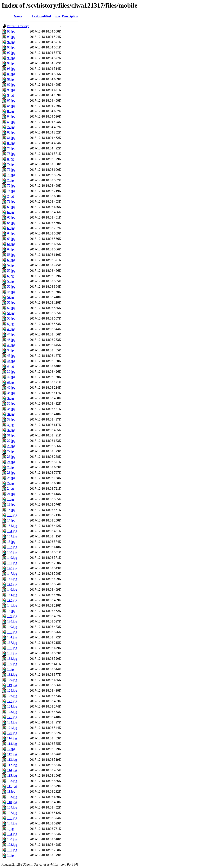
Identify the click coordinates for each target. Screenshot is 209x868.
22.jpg (11, 483)
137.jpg (12, 643)
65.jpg (11, 228)
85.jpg (11, 111)
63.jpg (11, 239)
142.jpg (12, 600)
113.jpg (12, 760)
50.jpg (11, 318)
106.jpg (12, 818)
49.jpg (11, 329)
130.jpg (12, 664)
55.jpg (11, 302)
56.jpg (11, 287)
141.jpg (12, 605)
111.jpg (12, 786)
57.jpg (11, 271)
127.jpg (12, 701)
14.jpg (11, 611)
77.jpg (11, 148)
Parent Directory (18, 26)
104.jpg (12, 834)
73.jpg (11, 180)
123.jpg (12, 712)
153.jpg (12, 536)
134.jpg (12, 637)
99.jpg (11, 37)
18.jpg (11, 510)
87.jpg (11, 100)
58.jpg (11, 255)
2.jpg (10, 488)
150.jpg (12, 552)
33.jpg (11, 419)
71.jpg (11, 201)
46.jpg (11, 292)
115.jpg (12, 775)
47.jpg (11, 334)
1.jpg (10, 829)
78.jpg (11, 154)
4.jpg (10, 366)
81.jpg (11, 138)
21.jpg (11, 494)
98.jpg (11, 31)
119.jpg (12, 685)
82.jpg (11, 132)
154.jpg (12, 531)
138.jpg (12, 621)
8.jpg (10, 159)
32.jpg (11, 430)
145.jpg (12, 579)
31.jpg (11, 435)
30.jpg (11, 350)
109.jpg (12, 807)
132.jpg (12, 675)
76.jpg (11, 170)
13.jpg (11, 669)
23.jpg (11, 473)
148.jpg (12, 568)
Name (18, 16)
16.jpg (11, 499)
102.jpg (12, 845)
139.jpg (12, 616)
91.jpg (11, 79)
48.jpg (11, 340)
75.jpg (11, 186)
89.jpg (11, 85)
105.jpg (12, 823)
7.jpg (10, 196)
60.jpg (11, 260)
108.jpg (12, 797)
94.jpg (11, 63)
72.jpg (11, 127)
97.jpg (11, 53)
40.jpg (11, 387)
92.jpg (11, 42)
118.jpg (12, 744)
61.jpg (11, 244)
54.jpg (11, 297)
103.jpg (12, 781)
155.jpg (12, 526)
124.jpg (12, 706)
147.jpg (12, 574)
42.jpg (11, 377)
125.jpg (12, 717)
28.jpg (11, 457)
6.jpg (10, 276)
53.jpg (11, 281)
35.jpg (11, 409)
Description (70, 16)
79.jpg (11, 164)
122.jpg (12, 722)
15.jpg (11, 542)
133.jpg (12, 659)
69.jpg (11, 207)
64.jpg (11, 233)
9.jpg (10, 95)
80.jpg (11, 143)
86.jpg (11, 74)
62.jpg (11, 249)
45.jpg (11, 356)
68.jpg (11, 217)
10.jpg (11, 855)
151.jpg (12, 563)
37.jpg (11, 398)
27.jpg (11, 441)
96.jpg (11, 47)
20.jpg (11, 467)
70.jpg (11, 175)
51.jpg (11, 313)
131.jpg (12, 653)
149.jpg (12, 558)
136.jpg (12, 648)
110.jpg (12, 802)
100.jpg (12, 839)
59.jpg (11, 265)
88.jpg (11, 106)
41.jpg (11, 382)
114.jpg (12, 770)
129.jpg (12, 680)
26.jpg (11, 446)
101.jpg (12, 850)
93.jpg (11, 69)
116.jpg (12, 738)
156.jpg (12, 515)
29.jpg (11, 451)
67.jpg (11, 212)
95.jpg (11, 58)
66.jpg (11, 223)
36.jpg (11, 403)
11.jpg (11, 791)
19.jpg (11, 504)
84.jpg (11, 116)
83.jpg (11, 122)
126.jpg (12, 696)
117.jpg (12, 754)
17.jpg (11, 520)
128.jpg (12, 690)
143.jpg (12, 584)
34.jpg (11, 414)
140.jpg (12, 627)
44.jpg (11, 361)
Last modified (41, 16)
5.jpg (10, 324)
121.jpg (12, 728)
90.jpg (11, 90)
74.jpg (11, 191)
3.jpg (10, 425)
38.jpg (11, 393)
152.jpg (12, 547)
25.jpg (11, 478)
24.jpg (11, 462)
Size (58, 16)
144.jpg (12, 595)
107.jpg (12, 813)
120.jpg (12, 733)
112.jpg (12, 765)
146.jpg (12, 589)
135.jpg (12, 632)
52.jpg (11, 308)
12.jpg (11, 749)
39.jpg (11, 372)
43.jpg (11, 345)
